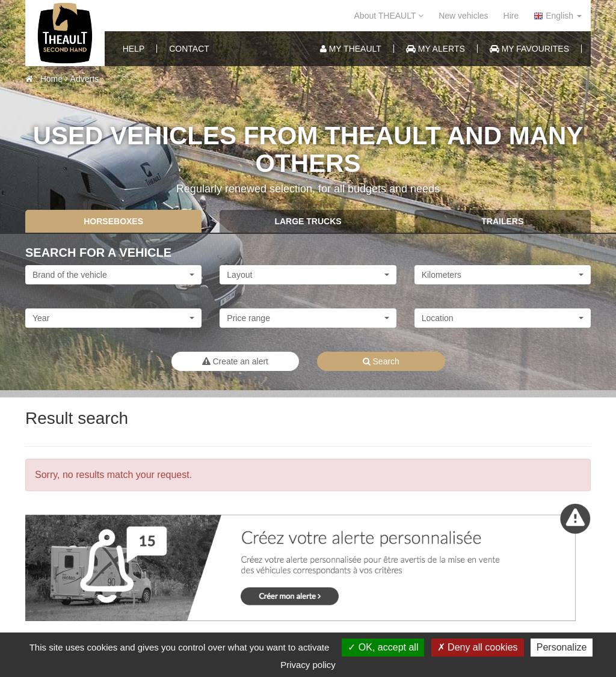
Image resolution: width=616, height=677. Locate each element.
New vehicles (463, 16)
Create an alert (236, 361)
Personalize (562, 647)
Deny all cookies (478, 647)
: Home (44, 79)
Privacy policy (308, 665)
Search (381, 361)
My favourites (529, 49)
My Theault (351, 49)
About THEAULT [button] (389, 16)
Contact (189, 49)
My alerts (436, 49)
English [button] (558, 16)
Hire (511, 16)
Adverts (82, 79)
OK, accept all (383, 647)
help (134, 49)
